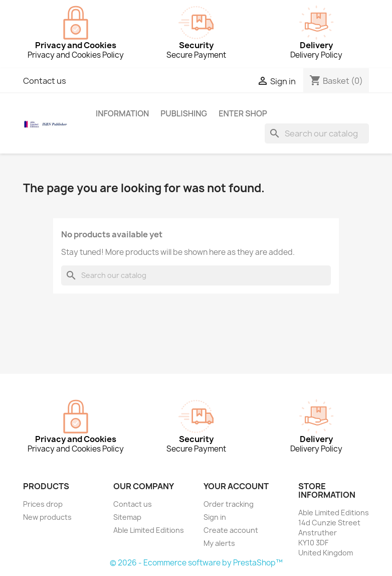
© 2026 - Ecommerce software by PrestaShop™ (196, 563)
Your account (236, 486)
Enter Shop (243, 113)
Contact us (45, 81)
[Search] (317, 133)
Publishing (184, 113)
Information (122, 113)
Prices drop (43, 504)
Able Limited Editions (149, 530)
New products (47, 517)
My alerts (219, 543)
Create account (231, 530)
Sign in (215, 517)
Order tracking (229, 504)
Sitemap (127, 517)
